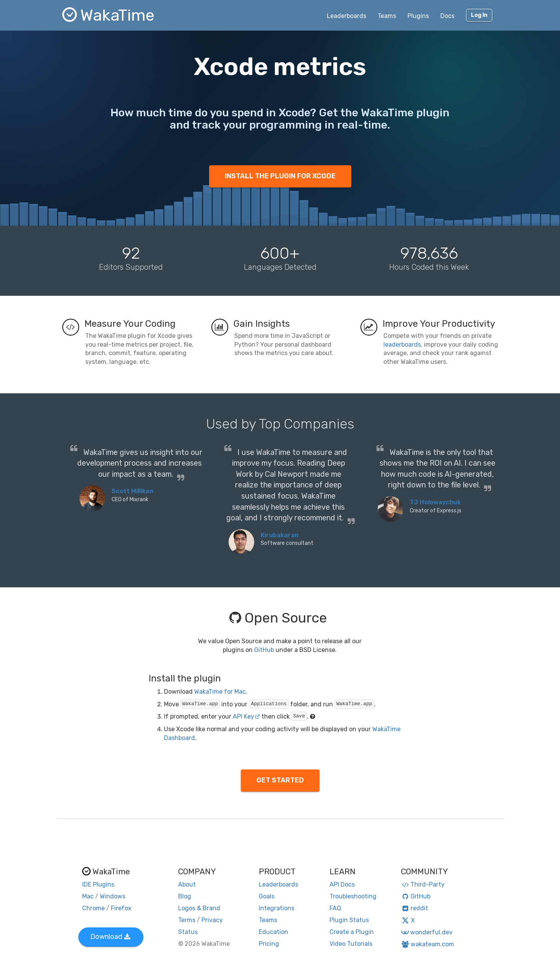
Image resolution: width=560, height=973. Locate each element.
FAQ (335, 908)
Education (274, 932)
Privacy (212, 920)
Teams (387, 16)
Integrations (277, 908)
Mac (88, 896)
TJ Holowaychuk (435, 502)
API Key (246, 716)
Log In (479, 15)
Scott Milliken (132, 491)
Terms (187, 920)
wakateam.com (428, 944)
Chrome (93, 908)
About (187, 884)
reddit (415, 908)
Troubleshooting (353, 896)
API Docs (342, 884)
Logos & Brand (199, 908)
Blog (185, 896)
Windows (113, 896)
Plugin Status (349, 920)
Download (110, 937)
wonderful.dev (427, 932)
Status (188, 932)
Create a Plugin (352, 932)
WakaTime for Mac (220, 692)
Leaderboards (347, 16)
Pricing (269, 944)
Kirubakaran (280, 535)
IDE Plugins (98, 884)
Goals (267, 896)
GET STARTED (280, 780)
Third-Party (423, 884)
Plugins (418, 16)
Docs (447, 16)
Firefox (121, 908)
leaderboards (402, 345)
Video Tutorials (351, 944)
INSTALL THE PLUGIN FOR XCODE (280, 176)
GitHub (264, 650)
